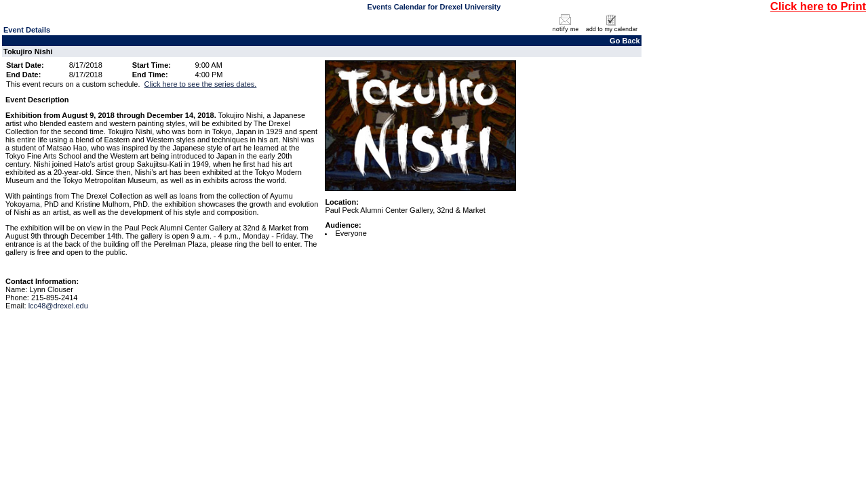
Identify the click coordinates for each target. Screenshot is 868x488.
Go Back (625, 41)
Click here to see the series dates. (201, 84)
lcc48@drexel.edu (58, 306)
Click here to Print (818, 6)
